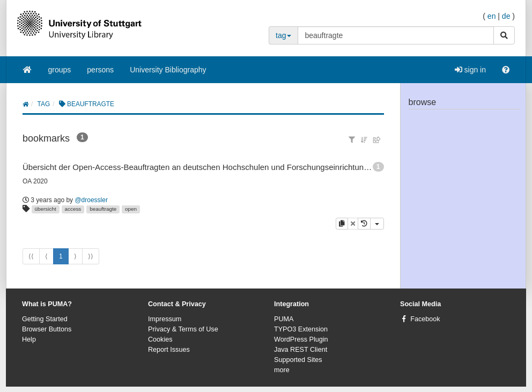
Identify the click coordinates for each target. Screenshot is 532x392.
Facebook (425, 319)
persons (100, 70)
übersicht (46, 209)
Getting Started (45, 319)
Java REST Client (301, 350)
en (492, 16)
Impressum (165, 319)
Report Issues (169, 350)
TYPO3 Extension (301, 329)
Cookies (160, 339)
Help (29, 339)
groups (60, 70)
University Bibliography (168, 70)
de (506, 16)
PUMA (284, 319)
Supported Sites (298, 360)
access (73, 209)
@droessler (91, 200)
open (131, 209)
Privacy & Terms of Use (183, 329)
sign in (470, 70)
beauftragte (103, 209)
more (282, 370)
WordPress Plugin (301, 339)
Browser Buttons (47, 329)
